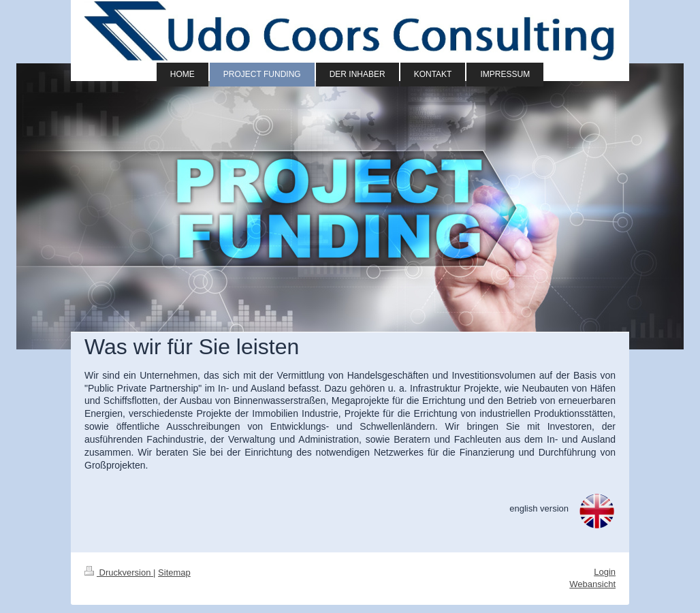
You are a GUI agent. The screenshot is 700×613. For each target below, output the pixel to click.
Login (605, 572)
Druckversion (119, 572)
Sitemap (174, 572)
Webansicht (592, 584)
